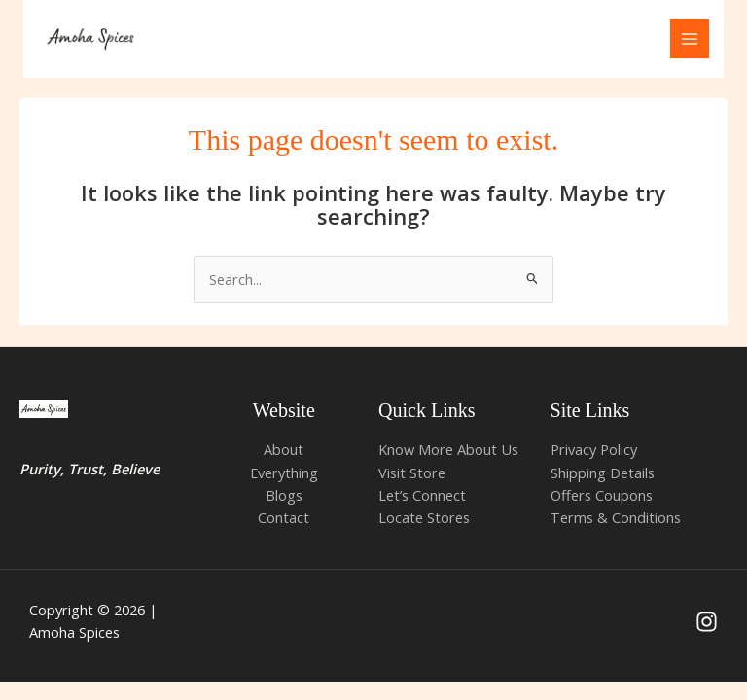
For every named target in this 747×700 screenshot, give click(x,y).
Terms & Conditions (616, 518)
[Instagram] (707, 623)
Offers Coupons (602, 496)
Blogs (284, 496)
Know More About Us (448, 450)
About (284, 450)
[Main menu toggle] (690, 39)
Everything (284, 472)
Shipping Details (603, 472)
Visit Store (412, 472)
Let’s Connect (422, 496)
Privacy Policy (594, 450)
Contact (284, 518)
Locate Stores (424, 518)
